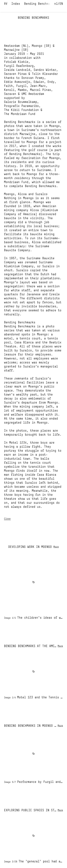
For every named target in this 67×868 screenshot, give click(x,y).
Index (16, 4)
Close (7, 519)
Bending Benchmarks (40, 4)
